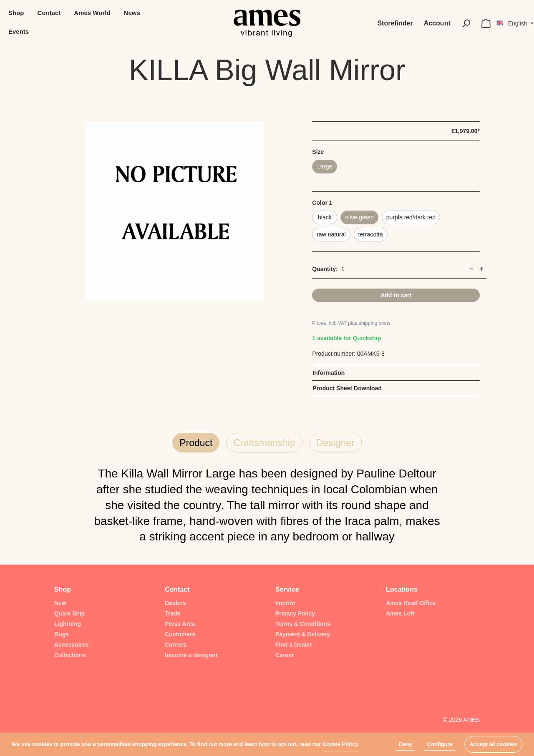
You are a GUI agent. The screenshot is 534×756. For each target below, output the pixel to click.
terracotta (371, 234)
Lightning (68, 624)
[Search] (466, 23)
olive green (359, 217)
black (325, 217)
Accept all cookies (493, 744)
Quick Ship (69, 613)
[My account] (437, 23)
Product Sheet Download (347, 388)
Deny (406, 744)
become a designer (191, 655)
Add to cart (396, 295)
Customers (180, 634)
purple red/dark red (411, 217)
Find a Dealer (294, 645)
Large (325, 166)
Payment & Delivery (303, 634)
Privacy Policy (295, 613)
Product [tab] (196, 443)
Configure (440, 744)
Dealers (175, 603)
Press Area (180, 624)
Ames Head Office (411, 603)
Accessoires (72, 645)
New (60, 603)
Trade (173, 613)
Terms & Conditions (303, 624)
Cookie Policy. (341, 744)
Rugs (62, 634)
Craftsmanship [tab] (264, 443)
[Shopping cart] (486, 23)
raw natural (331, 234)
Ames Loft (400, 613)
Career (285, 655)
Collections (70, 655)
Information (329, 373)
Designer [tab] (335, 443)
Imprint (285, 603)
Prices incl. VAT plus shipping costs (351, 323)
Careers (176, 645)
